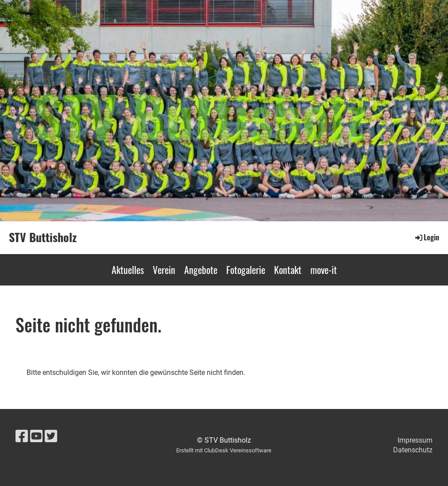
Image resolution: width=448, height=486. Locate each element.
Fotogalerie (246, 270)
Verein (164, 270)
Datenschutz (413, 450)
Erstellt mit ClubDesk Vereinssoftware (224, 450)
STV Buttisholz (43, 237)
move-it (324, 270)
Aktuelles (128, 270)
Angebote (201, 270)
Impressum (415, 440)
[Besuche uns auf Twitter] (51, 436)
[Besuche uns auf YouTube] (36, 436)
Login (427, 237)
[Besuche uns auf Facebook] (22, 436)
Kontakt (288, 270)
